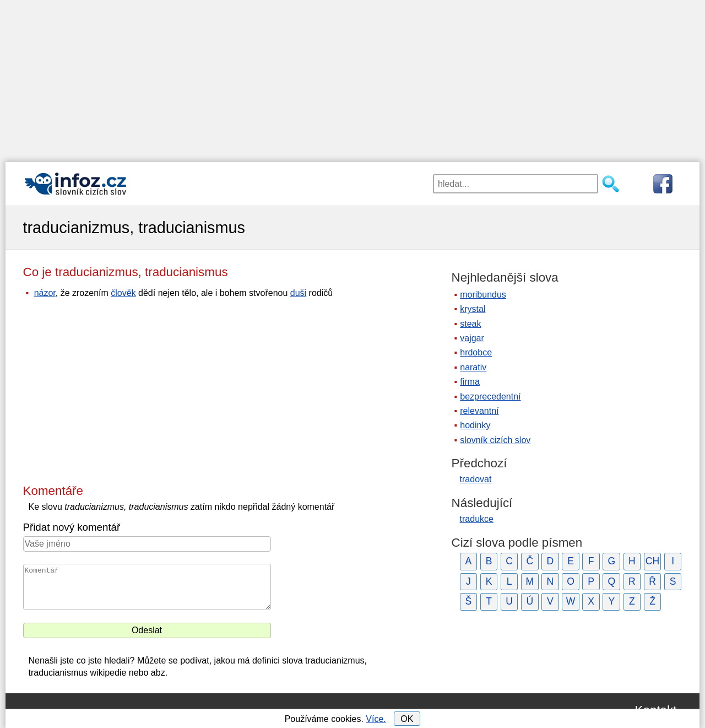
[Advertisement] (352, 77)
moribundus (483, 295)
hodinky (475, 425)
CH (652, 561)
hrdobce (476, 352)
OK (407, 719)
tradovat (476, 479)
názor (45, 293)
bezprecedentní (490, 397)
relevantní (479, 411)
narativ (473, 367)
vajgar (472, 338)
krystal (473, 309)
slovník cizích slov (495, 440)
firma (470, 382)
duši (298, 293)
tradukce (477, 519)
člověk (123, 293)
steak (470, 324)
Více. (376, 719)
